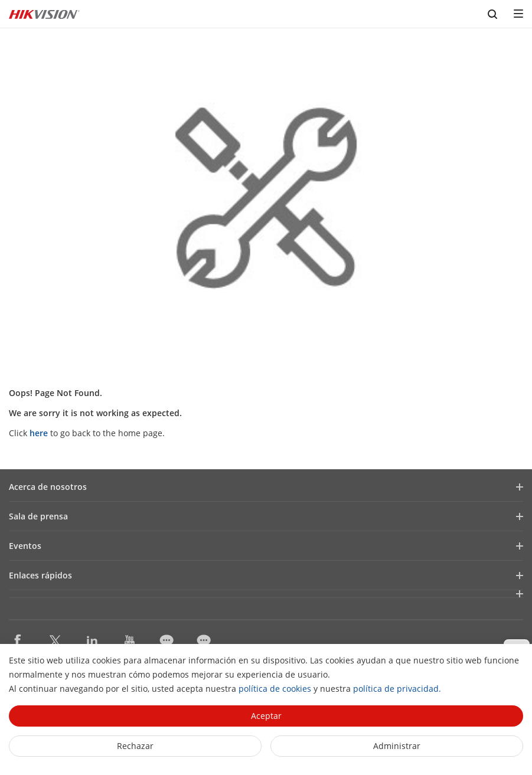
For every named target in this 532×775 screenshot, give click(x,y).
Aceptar (266, 716)
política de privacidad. (397, 689)
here (39, 433)
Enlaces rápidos (40, 575)
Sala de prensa (38, 516)
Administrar (397, 746)
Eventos (25, 546)
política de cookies (275, 689)
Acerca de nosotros (48, 487)
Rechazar (135, 746)
